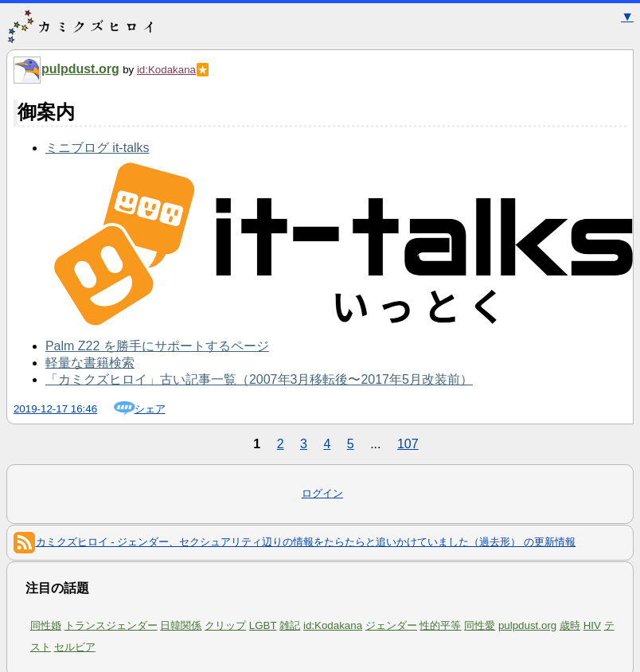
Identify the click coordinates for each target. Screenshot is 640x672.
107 (408, 444)
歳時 (570, 625)
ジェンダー (391, 625)
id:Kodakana (166, 70)
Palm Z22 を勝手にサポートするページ (157, 346)
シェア (150, 409)
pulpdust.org (80, 69)
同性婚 (46, 625)
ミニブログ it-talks (98, 148)
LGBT (263, 625)
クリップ (225, 625)
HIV (592, 625)
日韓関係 (181, 625)
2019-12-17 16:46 (55, 409)
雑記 (290, 625)
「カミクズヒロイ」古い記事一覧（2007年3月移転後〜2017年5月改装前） (259, 379)
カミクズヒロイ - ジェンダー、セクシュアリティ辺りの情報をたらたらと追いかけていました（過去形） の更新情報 (295, 542)
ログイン (322, 493)
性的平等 (440, 625)
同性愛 (480, 625)
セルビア (75, 647)
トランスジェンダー (111, 625)
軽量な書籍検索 (90, 363)
